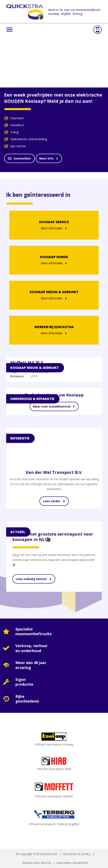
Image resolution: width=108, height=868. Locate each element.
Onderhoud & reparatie (32, 399)
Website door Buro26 (37, 863)
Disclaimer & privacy (77, 854)
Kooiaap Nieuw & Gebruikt (35, 368)
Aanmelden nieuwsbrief (72, 863)
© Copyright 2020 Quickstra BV (37, 854)
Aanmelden (23, 158)
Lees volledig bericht (31, 579)
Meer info (46, 158)
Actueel (18, 532)
